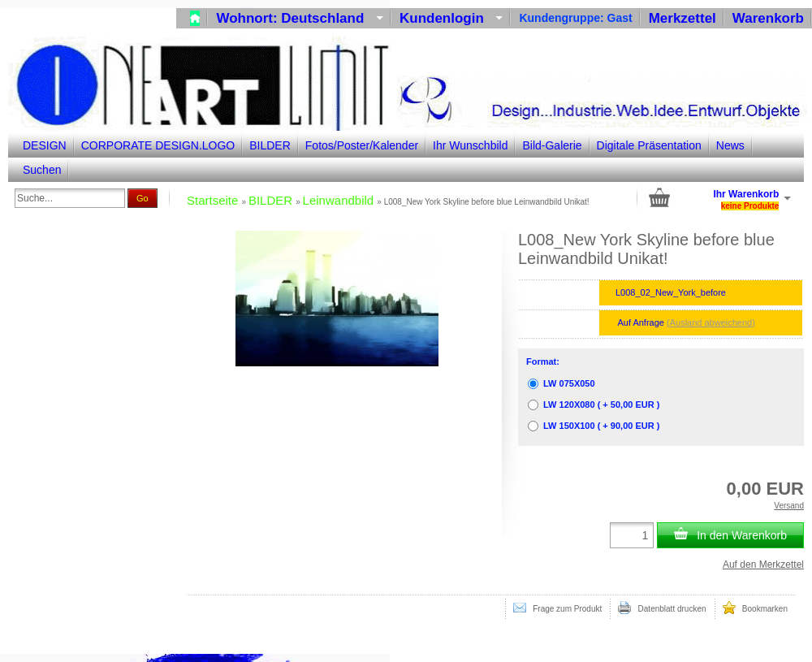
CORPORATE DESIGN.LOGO (158, 145)
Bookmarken (755, 608)
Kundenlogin (451, 18)
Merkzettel (682, 18)
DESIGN (45, 145)
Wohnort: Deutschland (300, 18)
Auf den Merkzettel (763, 565)
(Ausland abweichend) (711, 322)
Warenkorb (768, 18)
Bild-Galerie (552, 145)
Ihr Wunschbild (470, 145)
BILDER (270, 145)
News (730, 145)
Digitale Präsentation (649, 145)
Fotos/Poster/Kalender (362, 145)
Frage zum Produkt (557, 608)
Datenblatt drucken (662, 608)
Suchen (42, 170)
